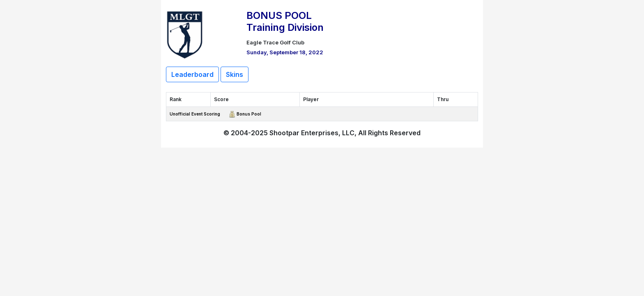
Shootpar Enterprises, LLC (312, 133)
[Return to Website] (185, 34)
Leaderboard (192, 74)
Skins (235, 74)
